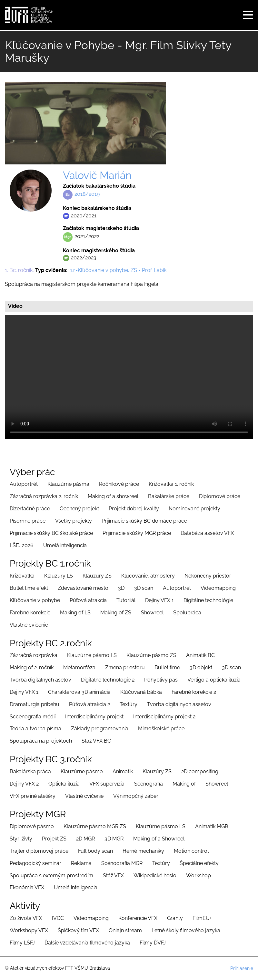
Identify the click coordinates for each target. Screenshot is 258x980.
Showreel (152, 613)
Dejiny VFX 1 (159, 600)
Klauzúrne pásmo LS (92, 655)
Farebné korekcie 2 (194, 692)
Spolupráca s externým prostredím (51, 876)
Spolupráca (187, 613)
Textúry (129, 704)
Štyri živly (21, 839)
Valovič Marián (97, 175)
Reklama (81, 863)
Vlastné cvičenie (29, 625)
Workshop (198, 876)
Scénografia (149, 784)
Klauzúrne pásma (68, 484)
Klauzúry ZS (97, 576)
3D (121, 588)
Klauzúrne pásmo (82, 771)
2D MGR (85, 839)
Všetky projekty (74, 521)
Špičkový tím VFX (78, 930)
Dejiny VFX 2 (24, 784)
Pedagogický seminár (35, 863)
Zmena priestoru (125, 667)
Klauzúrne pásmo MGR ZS (95, 826)
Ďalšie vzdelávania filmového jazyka (87, 943)
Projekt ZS (54, 839)
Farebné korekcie (30, 613)
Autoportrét (24, 484)
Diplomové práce (220, 496)
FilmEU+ (202, 918)
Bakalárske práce (169, 496)
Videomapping (218, 588)
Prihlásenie (242, 968)
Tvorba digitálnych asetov (40, 680)
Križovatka (22, 576)
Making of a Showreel (159, 839)
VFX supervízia (107, 784)
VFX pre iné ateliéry (33, 796)
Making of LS (75, 613)
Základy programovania (100, 729)
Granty (175, 918)
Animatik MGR (212, 826)
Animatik (123, 771)
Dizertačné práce (30, 509)
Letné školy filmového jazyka (186, 930)
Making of (184, 784)
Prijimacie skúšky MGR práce (137, 533)
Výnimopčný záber (136, 796)
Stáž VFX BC (96, 741)
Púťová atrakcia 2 (89, 704)
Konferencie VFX (138, 918)
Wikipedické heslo (155, 876)
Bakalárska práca (30, 771)
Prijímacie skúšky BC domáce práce (144, 521)
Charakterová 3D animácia (79, 692)
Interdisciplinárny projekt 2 (164, 717)
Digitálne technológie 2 (108, 680)
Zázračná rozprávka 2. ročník (44, 496)
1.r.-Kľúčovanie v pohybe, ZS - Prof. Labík (118, 270)
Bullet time (167, 667)
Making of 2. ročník (32, 667)
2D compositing (200, 771)
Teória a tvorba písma (35, 729)
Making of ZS (116, 613)
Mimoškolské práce (161, 729)
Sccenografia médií (33, 717)
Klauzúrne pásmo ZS (151, 655)
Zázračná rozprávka (34, 655)
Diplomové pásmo (32, 826)
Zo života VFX (26, 918)
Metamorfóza (79, 667)
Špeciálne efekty (199, 863)
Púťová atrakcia (88, 600)
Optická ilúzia (64, 784)
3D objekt (201, 667)
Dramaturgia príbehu (35, 704)
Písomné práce (28, 521)
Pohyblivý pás (161, 680)
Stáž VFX (113, 876)
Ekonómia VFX (27, 887)
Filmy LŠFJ (22, 943)
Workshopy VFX (29, 930)
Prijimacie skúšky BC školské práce (51, 533)
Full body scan (95, 851)
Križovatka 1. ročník (171, 484)
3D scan (144, 588)
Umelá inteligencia (65, 545)
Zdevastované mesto (83, 588)
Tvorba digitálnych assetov (179, 704)
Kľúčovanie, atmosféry (148, 576)
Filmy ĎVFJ (153, 943)
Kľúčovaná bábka (141, 692)
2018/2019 (87, 194)
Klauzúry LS (59, 576)
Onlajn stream (125, 930)
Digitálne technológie (208, 600)
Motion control (191, 851)
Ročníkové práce (119, 484)
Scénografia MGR (122, 863)
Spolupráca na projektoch (41, 741)
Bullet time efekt (29, 588)
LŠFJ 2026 (22, 545)
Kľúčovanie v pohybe (35, 600)
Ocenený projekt (79, 509)
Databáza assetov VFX (207, 533)
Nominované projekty (194, 509)
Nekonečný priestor (208, 576)
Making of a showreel (113, 496)
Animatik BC (200, 655)
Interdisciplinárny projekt (94, 717)
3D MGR (114, 839)
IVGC (58, 918)
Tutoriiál (126, 600)
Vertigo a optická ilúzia (214, 680)
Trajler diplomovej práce (39, 851)
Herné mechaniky (143, 851)
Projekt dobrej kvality (134, 509)
